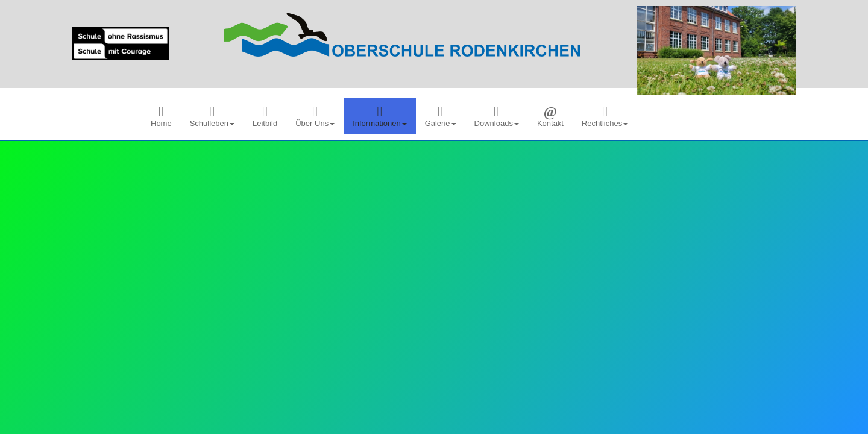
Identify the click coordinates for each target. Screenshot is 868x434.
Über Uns (315, 116)
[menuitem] (161, 116)
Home (161, 116)
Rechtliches (605, 116)
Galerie (441, 116)
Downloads (497, 116)
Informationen (380, 116)
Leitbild (265, 116)
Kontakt (550, 116)
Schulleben (212, 116)
